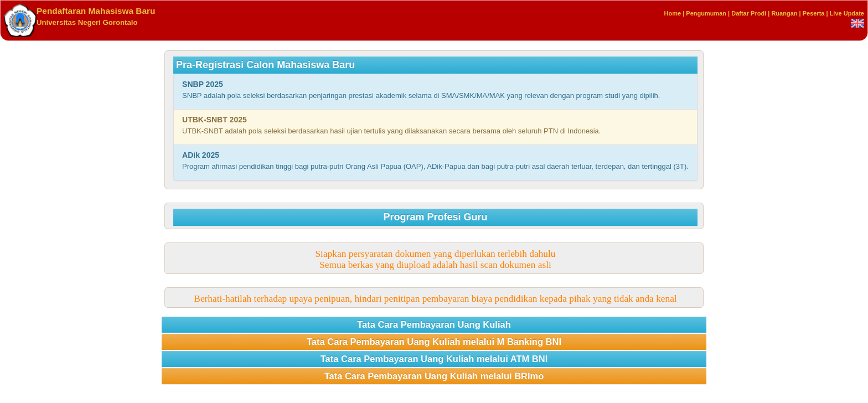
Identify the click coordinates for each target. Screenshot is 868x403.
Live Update (847, 13)
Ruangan (784, 13)
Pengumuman (706, 13)
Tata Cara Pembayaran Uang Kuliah (434, 324)
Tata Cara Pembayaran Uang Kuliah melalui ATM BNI (434, 359)
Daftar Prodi (749, 13)
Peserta (814, 13)
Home (673, 13)
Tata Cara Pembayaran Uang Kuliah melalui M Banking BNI (434, 342)
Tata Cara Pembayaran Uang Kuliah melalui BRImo (434, 376)
